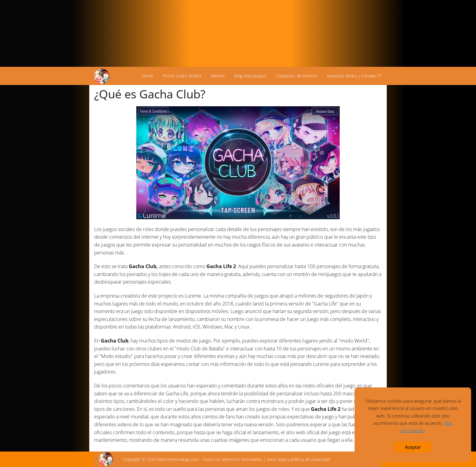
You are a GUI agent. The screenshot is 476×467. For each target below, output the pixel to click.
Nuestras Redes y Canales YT (354, 76)
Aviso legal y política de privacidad (298, 459)
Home (148, 76)
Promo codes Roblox (182, 76)
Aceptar (413, 447)
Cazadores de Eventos (297, 76)
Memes (218, 76)
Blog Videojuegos (250, 76)
